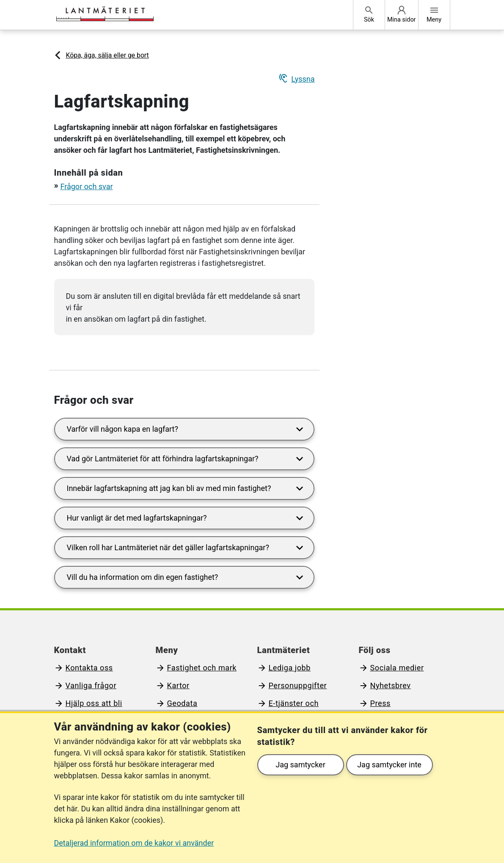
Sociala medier (397, 668)
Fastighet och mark (202, 668)
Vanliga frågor (91, 685)
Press (380, 703)
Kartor (178, 685)
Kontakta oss (89, 668)
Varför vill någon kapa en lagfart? (187, 429)
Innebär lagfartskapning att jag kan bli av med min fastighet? (187, 489)
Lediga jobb (290, 668)
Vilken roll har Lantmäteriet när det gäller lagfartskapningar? (187, 548)
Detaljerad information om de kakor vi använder (134, 843)
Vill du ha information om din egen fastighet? (187, 578)
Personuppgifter (298, 685)
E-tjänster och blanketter (288, 709)
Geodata (182, 703)
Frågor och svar (87, 186)
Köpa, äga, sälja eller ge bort (107, 55)
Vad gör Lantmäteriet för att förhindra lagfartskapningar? (187, 459)
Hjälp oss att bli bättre (88, 709)
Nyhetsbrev (391, 685)
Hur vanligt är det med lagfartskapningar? (187, 518)
